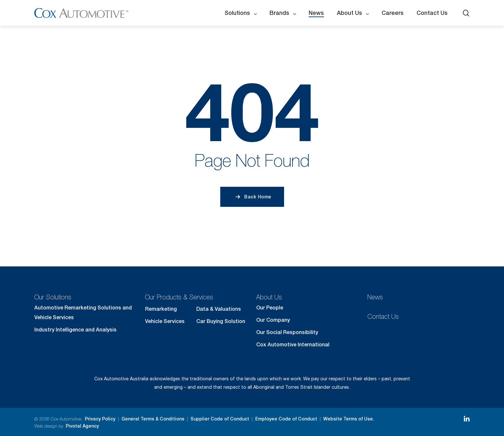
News (375, 297)
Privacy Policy (100, 419)
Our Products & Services (179, 297)
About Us (269, 297)
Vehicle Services (165, 321)
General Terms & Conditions (153, 419)
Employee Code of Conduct (286, 419)
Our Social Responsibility (287, 332)
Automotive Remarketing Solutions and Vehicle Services (83, 313)
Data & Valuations (219, 309)
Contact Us (383, 316)
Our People (270, 308)
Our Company (273, 320)
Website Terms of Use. (349, 419)
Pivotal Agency (82, 426)
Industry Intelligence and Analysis (75, 330)
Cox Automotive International (293, 345)
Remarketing (161, 309)
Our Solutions (53, 297)
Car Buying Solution (221, 321)
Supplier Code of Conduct (220, 419)
